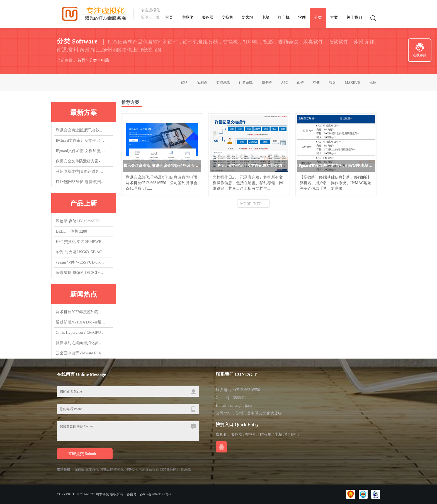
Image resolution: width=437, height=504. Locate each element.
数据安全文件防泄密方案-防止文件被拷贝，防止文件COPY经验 (81, 162)
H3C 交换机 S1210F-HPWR (79, 242)
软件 (302, 17)
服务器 (207, 17)
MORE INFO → (253, 204)
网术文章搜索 (149, 469)
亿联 (184, 82)
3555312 (240, 398)
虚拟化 (187, 17)
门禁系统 (246, 82)
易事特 (267, 82)
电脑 (266, 17)
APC (284, 82)
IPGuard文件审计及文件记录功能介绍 (81, 141)
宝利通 (202, 82)
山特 (300, 82)
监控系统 (223, 82)
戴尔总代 (92, 469)
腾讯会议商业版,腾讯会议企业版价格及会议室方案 (81, 131)
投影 (332, 82)
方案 (334, 17)
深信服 (79, 469)
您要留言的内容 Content (128, 431)
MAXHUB (352, 82)
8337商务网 (168, 469)
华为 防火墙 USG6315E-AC (79, 252)
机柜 (373, 82)
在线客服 (420, 55)
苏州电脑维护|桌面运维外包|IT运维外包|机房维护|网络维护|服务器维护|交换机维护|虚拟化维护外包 (81, 172)
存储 (316, 82)
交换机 (227, 17)
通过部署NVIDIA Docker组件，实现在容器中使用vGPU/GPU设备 (81, 322)
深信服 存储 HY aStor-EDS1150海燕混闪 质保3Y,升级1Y (81, 221)
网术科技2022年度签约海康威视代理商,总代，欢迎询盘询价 (81, 312)
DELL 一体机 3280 (71, 231)
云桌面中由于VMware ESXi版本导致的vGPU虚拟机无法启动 (81, 353)
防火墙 (247, 17)
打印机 (284, 17)
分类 (318, 17)
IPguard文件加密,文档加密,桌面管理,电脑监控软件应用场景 (81, 151)
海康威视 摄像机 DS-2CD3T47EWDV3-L (81, 273)
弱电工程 (106, 469)
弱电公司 (131, 469)
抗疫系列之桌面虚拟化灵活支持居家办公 (81, 343)
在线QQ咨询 (221, 447)
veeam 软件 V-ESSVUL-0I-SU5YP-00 (81, 262)
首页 (169, 17)
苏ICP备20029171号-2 (156, 494)
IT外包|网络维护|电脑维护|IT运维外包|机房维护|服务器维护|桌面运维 (81, 182)
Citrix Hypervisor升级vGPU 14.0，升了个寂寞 (81, 333)
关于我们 (354, 17)
